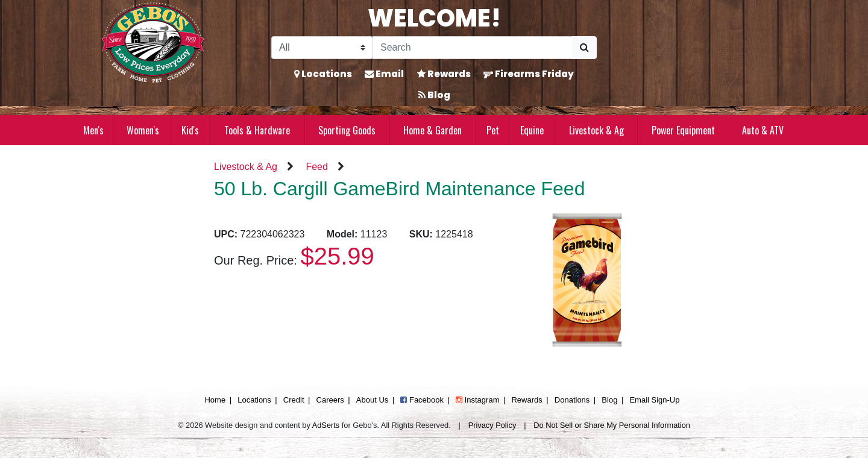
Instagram (477, 400)
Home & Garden (432, 130)
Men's (93, 130)
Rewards (444, 74)
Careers (330, 400)
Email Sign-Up (654, 400)
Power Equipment (683, 130)
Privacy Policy (492, 425)
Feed (316, 167)
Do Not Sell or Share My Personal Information (612, 425)
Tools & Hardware (257, 130)
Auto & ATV (763, 130)
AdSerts (326, 425)
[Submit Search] (584, 48)
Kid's (190, 130)
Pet (493, 130)
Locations (323, 74)
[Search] (473, 48)
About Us (372, 400)
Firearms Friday (529, 74)
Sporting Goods (347, 130)
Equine (532, 130)
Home (215, 400)
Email (384, 74)
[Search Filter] (322, 48)
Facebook (422, 400)
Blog (434, 95)
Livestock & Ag (596, 130)
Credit (294, 400)
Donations (572, 400)
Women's (143, 130)
